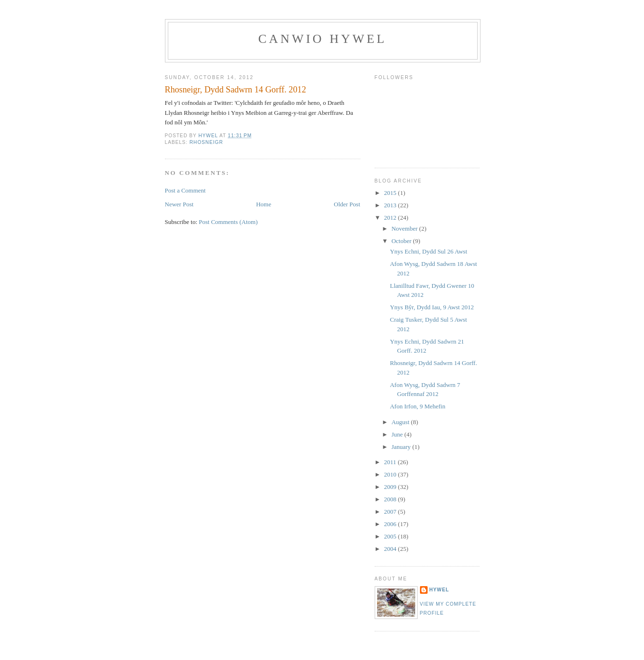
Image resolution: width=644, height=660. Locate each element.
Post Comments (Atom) (228, 222)
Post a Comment (185, 190)
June (398, 434)
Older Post (347, 204)
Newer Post (179, 204)
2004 (391, 549)
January (402, 447)
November (405, 228)
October (402, 241)
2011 (391, 462)
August (401, 422)
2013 (391, 205)
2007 (391, 512)
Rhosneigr (206, 142)
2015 (391, 193)
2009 (391, 487)
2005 (391, 536)
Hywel (440, 590)
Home (264, 204)
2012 (391, 218)
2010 (391, 474)
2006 (391, 524)
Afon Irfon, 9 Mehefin (418, 406)
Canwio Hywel (323, 39)
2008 (391, 499)
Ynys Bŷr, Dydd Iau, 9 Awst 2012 (432, 307)
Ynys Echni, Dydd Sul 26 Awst (429, 251)
